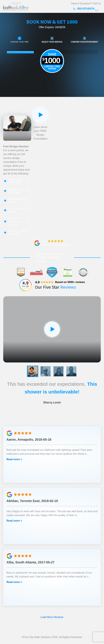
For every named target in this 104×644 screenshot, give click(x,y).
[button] (33, 371)
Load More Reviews (52, 617)
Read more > (14, 459)
